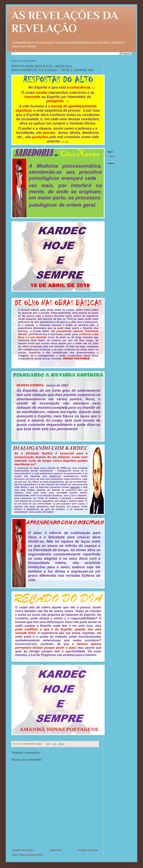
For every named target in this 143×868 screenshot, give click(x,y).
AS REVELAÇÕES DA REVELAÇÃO (65, 22)
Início (112, 156)
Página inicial (56, 850)
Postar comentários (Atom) (31, 855)
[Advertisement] (55, 836)
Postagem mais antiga (88, 850)
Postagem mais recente (23, 850)
